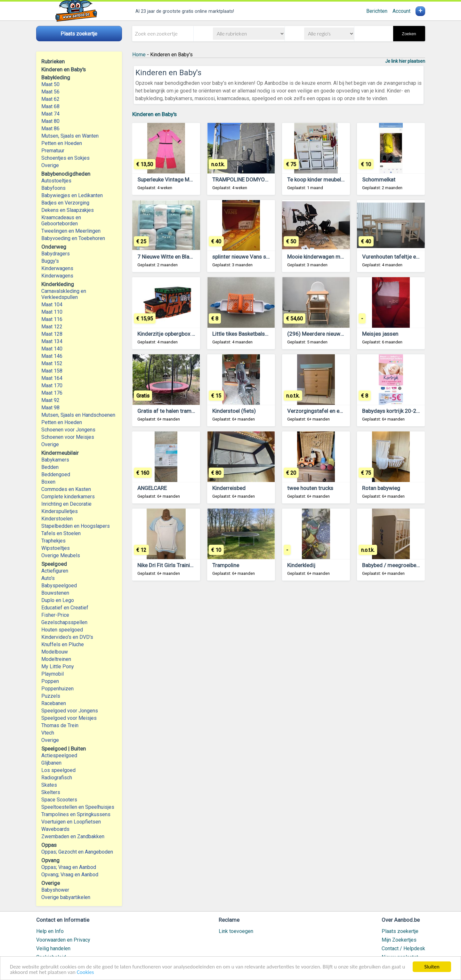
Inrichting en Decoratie (66, 504)
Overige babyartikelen (66, 897)
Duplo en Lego (58, 600)
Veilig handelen (53, 948)
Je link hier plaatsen (405, 61)
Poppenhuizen (57, 689)
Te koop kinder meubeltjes (319, 180)
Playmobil (53, 674)
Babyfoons (53, 188)
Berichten (377, 11)
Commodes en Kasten (66, 489)
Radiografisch (57, 778)
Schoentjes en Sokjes (65, 158)
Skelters (51, 792)
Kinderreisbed (229, 488)
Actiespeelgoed (59, 755)
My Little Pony (58, 667)
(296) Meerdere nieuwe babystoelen (330, 334)
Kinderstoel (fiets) (234, 411)
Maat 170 (52, 386)
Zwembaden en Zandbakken (73, 836)
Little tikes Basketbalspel (242, 334)
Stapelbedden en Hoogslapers (76, 526)
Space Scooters (59, 800)
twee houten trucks (310, 488)
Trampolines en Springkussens (76, 814)
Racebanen (54, 703)
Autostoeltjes (56, 181)
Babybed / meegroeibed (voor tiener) (406, 565)
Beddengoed (56, 474)
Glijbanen (51, 763)
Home (139, 55)
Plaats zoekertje (400, 931)
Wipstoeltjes (56, 548)
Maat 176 (52, 393)
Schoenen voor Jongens (68, 430)
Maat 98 (50, 408)
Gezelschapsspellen (64, 622)
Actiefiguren (55, 571)
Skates (49, 785)
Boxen (48, 482)
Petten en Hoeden (62, 143)
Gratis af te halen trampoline (172, 411)
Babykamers (55, 460)
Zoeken (409, 34)
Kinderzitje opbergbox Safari (172, 334)
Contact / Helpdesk (403, 948)
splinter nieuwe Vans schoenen (249, 257)
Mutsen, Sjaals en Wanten (70, 136)
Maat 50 (50, 84)
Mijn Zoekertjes (399, 940)
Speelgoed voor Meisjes (69, 718)
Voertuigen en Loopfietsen (71, 822)
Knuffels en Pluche (63, 644)
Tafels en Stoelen (61, 533)
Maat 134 (52, 341)
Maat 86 (50, 129)
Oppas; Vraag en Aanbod (69, 867)
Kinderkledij (301, 565)
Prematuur (53, 151)
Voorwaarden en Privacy (63, 940)
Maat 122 (52, 327)
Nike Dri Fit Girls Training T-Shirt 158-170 (186, 565)
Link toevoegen (236, 931)
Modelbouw (55, 652)
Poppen (50, 681)
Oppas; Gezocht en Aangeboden (77, 852)
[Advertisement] (279, 665)
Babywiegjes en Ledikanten (72, 195)
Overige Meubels (61, 555)
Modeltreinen (56, 659)
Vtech (48, 733)
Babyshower (55, 890)
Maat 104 (52, 305)
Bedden (50, 467)
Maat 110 (52, 312)
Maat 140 (52, 349)
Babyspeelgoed (59, 586)
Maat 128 (52, 334)
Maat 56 (50, 92)
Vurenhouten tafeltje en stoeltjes (402, 257)
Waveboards (55, 829)
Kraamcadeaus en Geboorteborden (61, 221)
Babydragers (56, 254)
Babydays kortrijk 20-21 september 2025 (411, 411)
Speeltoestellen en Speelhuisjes (78, 807)
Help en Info (50, 931)
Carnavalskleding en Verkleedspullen (64, 294)
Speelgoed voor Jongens (70, 711)
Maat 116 (52, 319)
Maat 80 (50, 121)
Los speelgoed (58, 770)
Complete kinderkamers (68, 497)
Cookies (85, 972)
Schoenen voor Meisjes (68, 437)
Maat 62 (50, 99)
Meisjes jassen (380, 334)
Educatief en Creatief (65, 608)
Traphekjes (53, 541)
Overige (50, 165)
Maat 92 (50, 400)
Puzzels (51, 696)
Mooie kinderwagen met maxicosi (328, 257)
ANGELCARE (152, 488)
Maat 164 (52, 378)
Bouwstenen (55, 593)
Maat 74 (50, 114)
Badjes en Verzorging (65, 203)
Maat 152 (52, 363)
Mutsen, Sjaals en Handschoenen (78, 415)
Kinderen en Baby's (154, 114)
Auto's (48, 578)
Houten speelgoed (62, 630)
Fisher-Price (55, 615)
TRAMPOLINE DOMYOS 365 (246, 180)
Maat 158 (52, 371)
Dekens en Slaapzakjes (68, 210)
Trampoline (226, 565)
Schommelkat (379, 180)
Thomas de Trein (60, 725)
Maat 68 (50, 106)
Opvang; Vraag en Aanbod (70, 875)
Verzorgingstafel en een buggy (324, 411)
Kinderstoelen (57, 519)
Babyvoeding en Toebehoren (73, 238)
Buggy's (50, 261)
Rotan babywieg (381, 488)
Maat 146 (52, 356)
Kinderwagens (57, 268)
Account (401, 11)
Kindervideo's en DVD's (67, 637)
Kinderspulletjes (60, 511)
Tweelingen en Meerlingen (71, 231)
